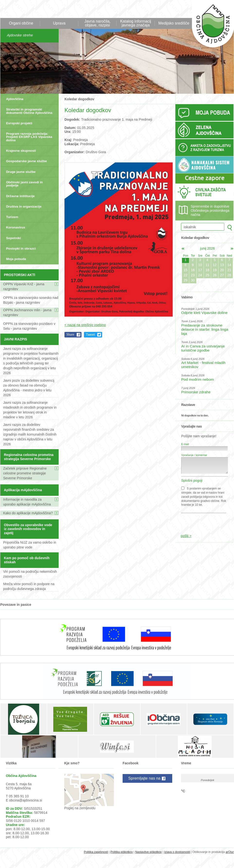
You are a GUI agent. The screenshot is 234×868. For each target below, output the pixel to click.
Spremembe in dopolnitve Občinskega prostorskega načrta (210, 211)
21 (229, 270)
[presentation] (205, 521)
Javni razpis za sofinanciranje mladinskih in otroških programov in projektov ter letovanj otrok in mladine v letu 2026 (30, 410)
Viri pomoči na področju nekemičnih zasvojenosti (30, 574)
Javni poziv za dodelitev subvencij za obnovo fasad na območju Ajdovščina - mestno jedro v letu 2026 (29, 388)
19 (215, 270)
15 (186, 270)
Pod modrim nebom (198, 379)
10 (200, 265)
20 (222, 270)
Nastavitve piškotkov (148, 852)
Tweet (90, 335)
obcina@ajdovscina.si (26, 800)
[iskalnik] (203, 227)
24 (200, 275)
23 (193, 275)
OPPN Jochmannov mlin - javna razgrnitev (27, 312)
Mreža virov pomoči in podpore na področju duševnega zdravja (29, 586)
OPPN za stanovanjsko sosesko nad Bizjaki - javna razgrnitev (31, 300)
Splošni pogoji (192, 480)
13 (222, 265)
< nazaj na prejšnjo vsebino (85, 325)
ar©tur (230, 852)
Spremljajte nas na (147, 779)
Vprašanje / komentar (194, 455)
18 (207, 270)
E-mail (185, 444)
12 (215, 265)
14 (229, 265)
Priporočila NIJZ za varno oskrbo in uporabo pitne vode (30, 545)
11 (207, 265)
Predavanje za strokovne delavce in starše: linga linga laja (205, 329)
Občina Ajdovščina (210, 26)
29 (186, 280)
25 (207, 275)
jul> (232, 249)
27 (222, 275)
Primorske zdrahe (196, 392)
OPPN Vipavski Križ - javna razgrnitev (24, 287)
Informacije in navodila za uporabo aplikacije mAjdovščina (27, 502)
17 (200, 270)
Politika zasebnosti (96, 852)
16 (193, 270)
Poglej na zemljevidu (80, 808)
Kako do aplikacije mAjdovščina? (28, 513)
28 (229, 275)
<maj (183, 249)
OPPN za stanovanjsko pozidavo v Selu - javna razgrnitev (29, 326)
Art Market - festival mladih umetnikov (203, 365)
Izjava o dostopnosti (177, 852)
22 (186, 275)
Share (70, 334)
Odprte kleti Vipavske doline (204, 313)
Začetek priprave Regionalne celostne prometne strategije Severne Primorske (25, 473)
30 (193, 280)
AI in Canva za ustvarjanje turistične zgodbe (203, 348)
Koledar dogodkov (79, 99)
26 (215, 275)
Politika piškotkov (122, 852)
